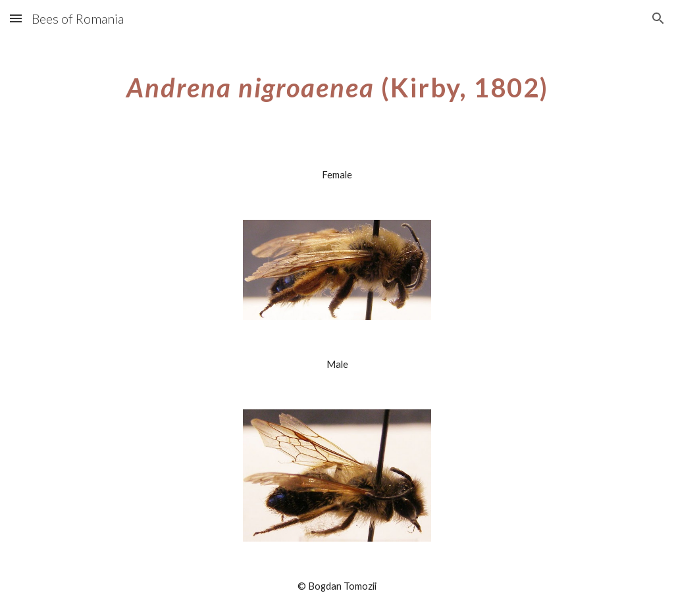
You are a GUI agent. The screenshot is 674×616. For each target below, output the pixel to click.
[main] (337, 82)
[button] (16, 18)
